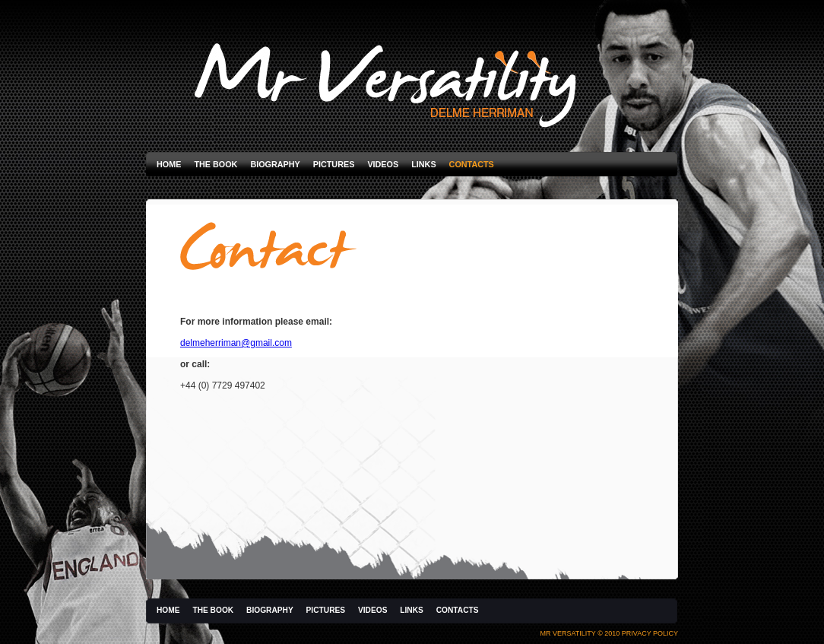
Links (423, 164)
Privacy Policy (650, 633)
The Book (216, 164)
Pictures (334, 164)
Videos (383, 164)
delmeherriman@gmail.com (236, 343)
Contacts (472, 164)
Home (169, 164)
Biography (275, 164)
